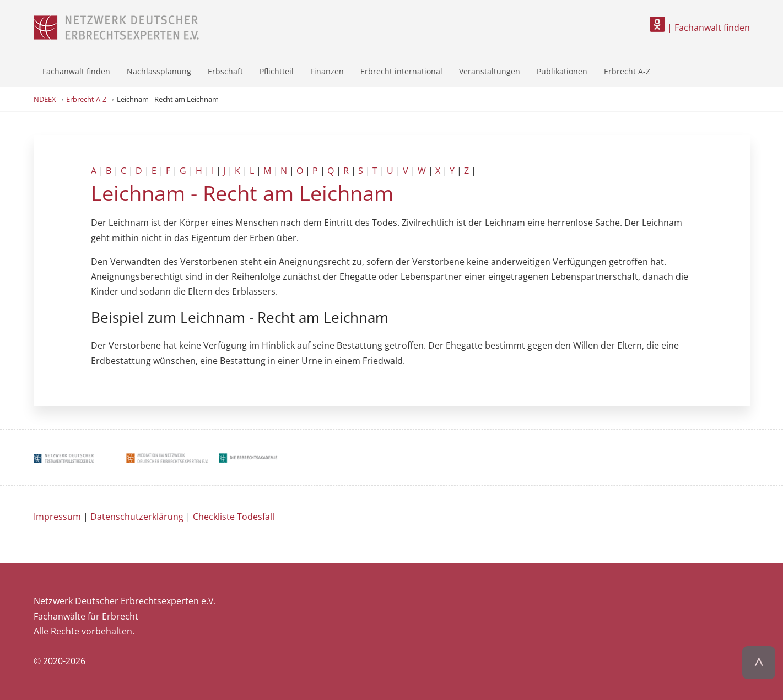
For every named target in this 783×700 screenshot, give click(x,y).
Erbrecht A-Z (627, 71)
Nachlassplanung (159, 71)
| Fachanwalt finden (700, 28)
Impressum (57, 517)
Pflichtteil (277, 71)
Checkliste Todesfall (234, 517)
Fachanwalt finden (76, 71)
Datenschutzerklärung (137, 517)
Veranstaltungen (490, 71)
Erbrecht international (401, 71)
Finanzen (327, 71)
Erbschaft (225, 71)
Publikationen (562, 71)
